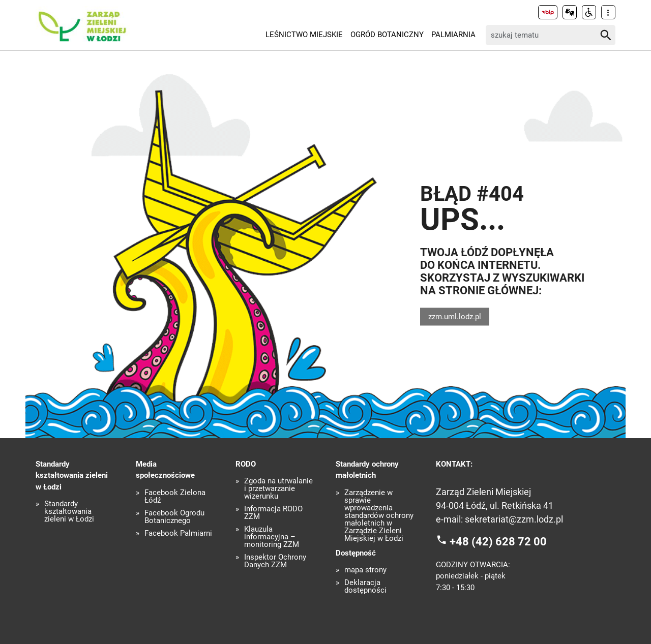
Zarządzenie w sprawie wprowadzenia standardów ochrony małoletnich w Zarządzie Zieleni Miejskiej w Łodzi (379, 516)
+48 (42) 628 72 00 (498, 542)
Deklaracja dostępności (365, 587)
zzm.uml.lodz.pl (455, 316)
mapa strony (365, 570)
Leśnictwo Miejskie (304, 35)
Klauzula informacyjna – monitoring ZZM (272, 537)
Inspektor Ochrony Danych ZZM (275, 561)
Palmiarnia (453, 35)
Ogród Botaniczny (387, 35)
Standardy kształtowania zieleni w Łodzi (69, 512)
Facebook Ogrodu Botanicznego (174, 517)
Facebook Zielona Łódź (175, 497)
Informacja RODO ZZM (273, 513)
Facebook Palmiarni (178, 533)
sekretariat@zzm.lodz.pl (514, 519)
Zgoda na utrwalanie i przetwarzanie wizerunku (278, 489)
